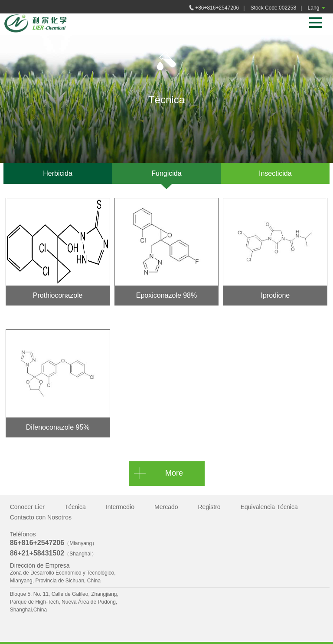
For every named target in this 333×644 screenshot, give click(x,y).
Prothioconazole (58, 295)
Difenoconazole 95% (58, 427)
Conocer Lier (27, 507)
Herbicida (58, 173)
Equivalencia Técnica (269, 507)
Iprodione (275, 295)
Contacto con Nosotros (41, 517)
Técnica (75, 507)
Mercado (166, 507)
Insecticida (275, 173)
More (174, 473)
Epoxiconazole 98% (167, 295)
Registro (209, 507)
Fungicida (166, 173)
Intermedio (120, 507)
